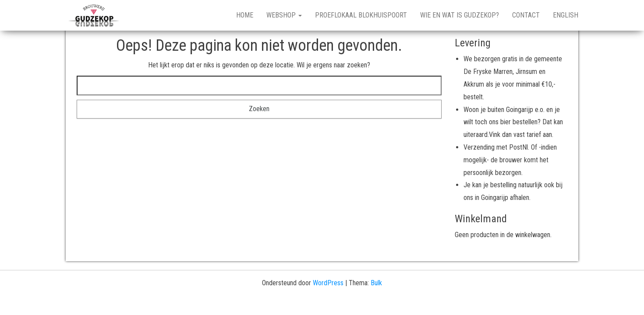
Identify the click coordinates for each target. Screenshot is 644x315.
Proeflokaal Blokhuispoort (361, 15)
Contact (526, 15)
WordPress (328, 283)
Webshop (284, 15)
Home (245, 15)
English (566, 15)
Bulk (376, 283)
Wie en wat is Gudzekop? (460, 15)
